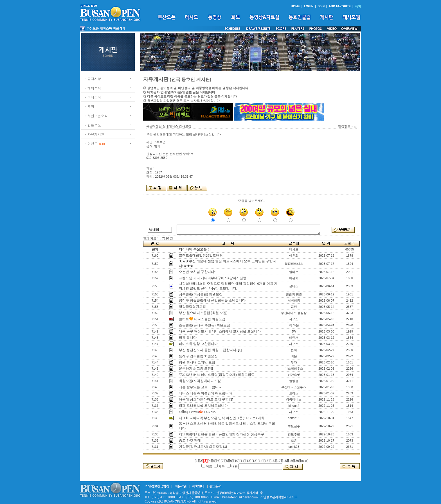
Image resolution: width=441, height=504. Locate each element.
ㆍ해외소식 (93, 88)
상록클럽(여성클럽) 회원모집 (201, 294)
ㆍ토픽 (89, 106)
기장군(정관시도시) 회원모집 (201, 447)
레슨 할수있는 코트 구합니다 (200, 387)
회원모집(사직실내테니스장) (200, 381)
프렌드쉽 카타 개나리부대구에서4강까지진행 (213, 278)
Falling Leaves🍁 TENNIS (197, 412)
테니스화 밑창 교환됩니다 (198, 344)
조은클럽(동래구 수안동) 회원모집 (204, 325)
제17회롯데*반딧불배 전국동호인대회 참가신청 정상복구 (221, 434)
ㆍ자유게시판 (94, 134)
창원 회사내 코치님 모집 (197, 362)
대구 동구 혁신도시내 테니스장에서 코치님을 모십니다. (220, 331)
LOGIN (309, 6)
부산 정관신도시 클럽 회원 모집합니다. (208, 350)
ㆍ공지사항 (93, 79)
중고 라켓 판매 (190, 440)
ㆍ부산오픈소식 (96, 116)
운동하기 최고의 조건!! (196, 369)
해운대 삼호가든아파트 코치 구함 (204, 399)
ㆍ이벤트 (91, 143)
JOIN (321, 6)
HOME (295, 6)
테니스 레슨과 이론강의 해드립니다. (206, 393)
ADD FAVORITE (340, 6)
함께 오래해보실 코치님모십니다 (203, 406)
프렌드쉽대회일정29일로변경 (201, 256)
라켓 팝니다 (188, 338)
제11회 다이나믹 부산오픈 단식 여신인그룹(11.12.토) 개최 (222, 418)
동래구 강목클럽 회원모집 (198, 356)
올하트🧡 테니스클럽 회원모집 (202, 319)
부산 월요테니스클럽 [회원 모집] (203, 313)
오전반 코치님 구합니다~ (198, 272)
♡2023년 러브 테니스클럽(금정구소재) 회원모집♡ (217, 375)
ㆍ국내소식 (93, 97)
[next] (304, 461)
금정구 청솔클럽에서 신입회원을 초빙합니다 (212, 300)
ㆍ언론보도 (93, 125)
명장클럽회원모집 (192, 307)
